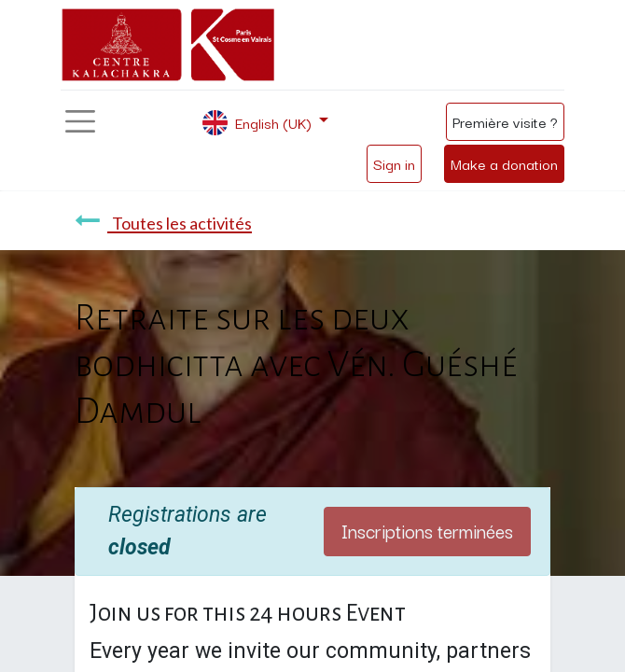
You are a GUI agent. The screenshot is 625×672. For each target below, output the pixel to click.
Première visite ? (505, 121)
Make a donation (504, 163)
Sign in (394, 163)
